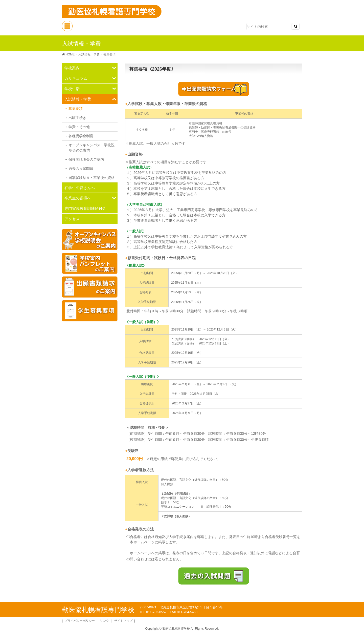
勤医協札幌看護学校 (176, 629)
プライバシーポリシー (80, 621)
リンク (104, 621)
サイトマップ (123, 621)
